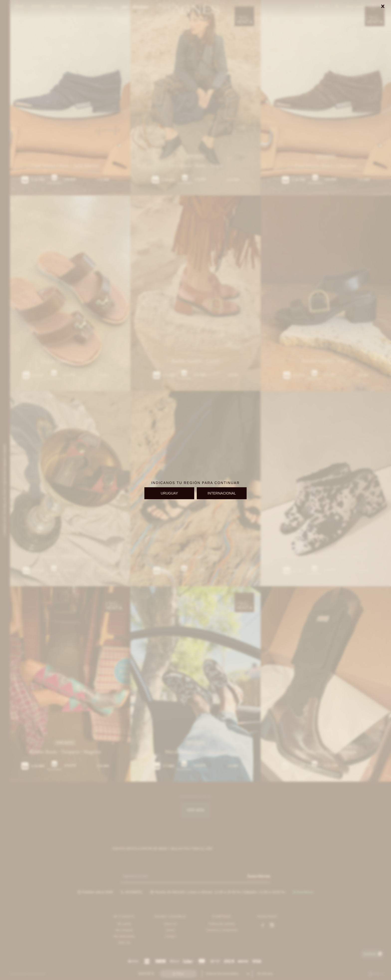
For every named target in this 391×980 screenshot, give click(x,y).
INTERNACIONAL (222, 493)
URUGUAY (169, 493)
